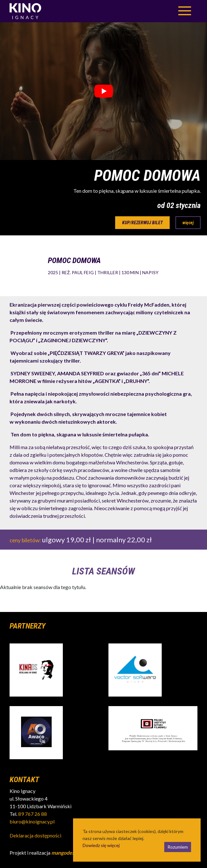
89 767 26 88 (33, 814)
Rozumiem (178, 847)
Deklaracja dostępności (35, 835)
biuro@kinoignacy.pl (32, 821)
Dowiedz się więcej (101, 845)
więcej (188, 223)
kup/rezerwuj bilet (142, 223)
